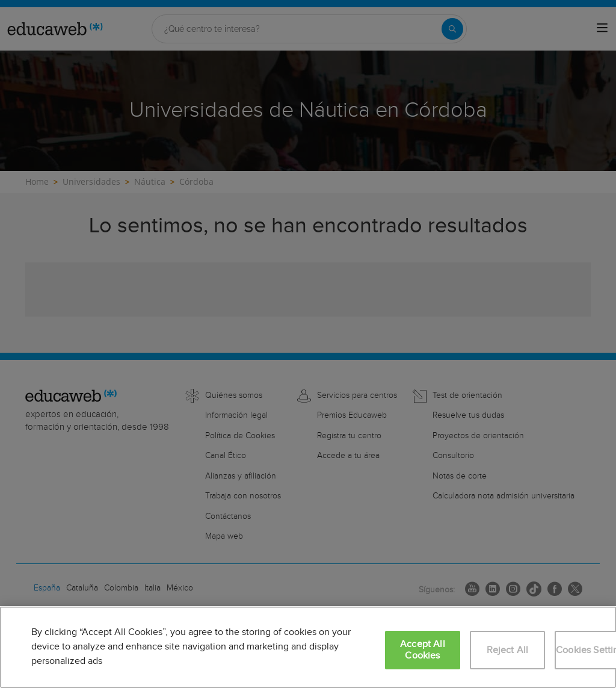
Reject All (508, 650)
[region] (308, 647)
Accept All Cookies (423, 650)
